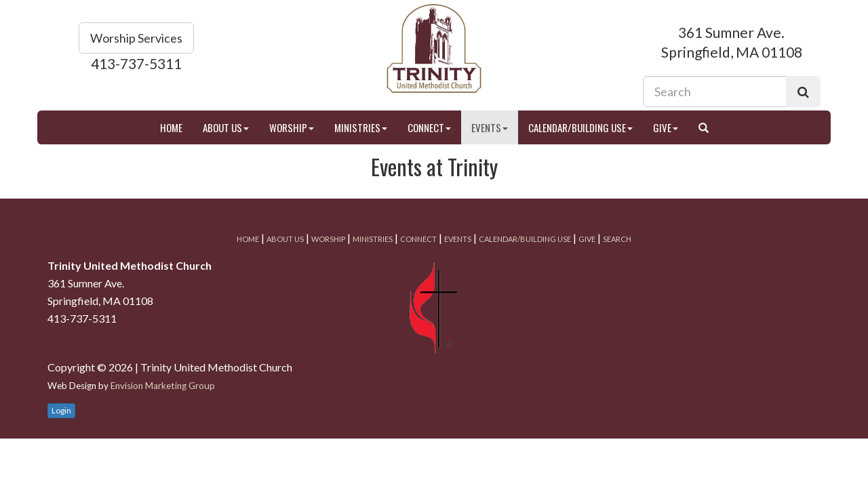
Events (490, 127)
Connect (429, 127)
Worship (292, 127)
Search (617, 239)
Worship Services (136, 38)
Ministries (361, 127)
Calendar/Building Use (580, 127)
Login (61, 410)
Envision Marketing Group (163, 386)
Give (666, 127)
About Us (226, 127)
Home (171, 127)
